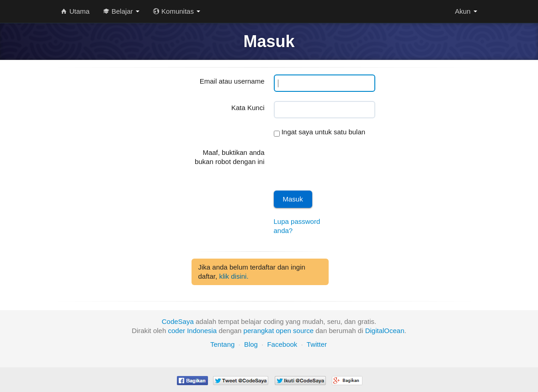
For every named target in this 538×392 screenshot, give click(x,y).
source (303, 331)
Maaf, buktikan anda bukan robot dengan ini (230, 157)
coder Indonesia (192, 331)
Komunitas (177, 11)
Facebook (282, 344)
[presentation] (343, 164)
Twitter (317, 344)
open (284, 331)
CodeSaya (178, 321)
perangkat (259, 331)
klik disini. (234, 276)
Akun (466, 11)
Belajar (121, 11)
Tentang (222, 344)
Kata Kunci (248, 108)
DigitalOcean (385, 331)
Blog (251, 344)
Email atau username (232, 81)
